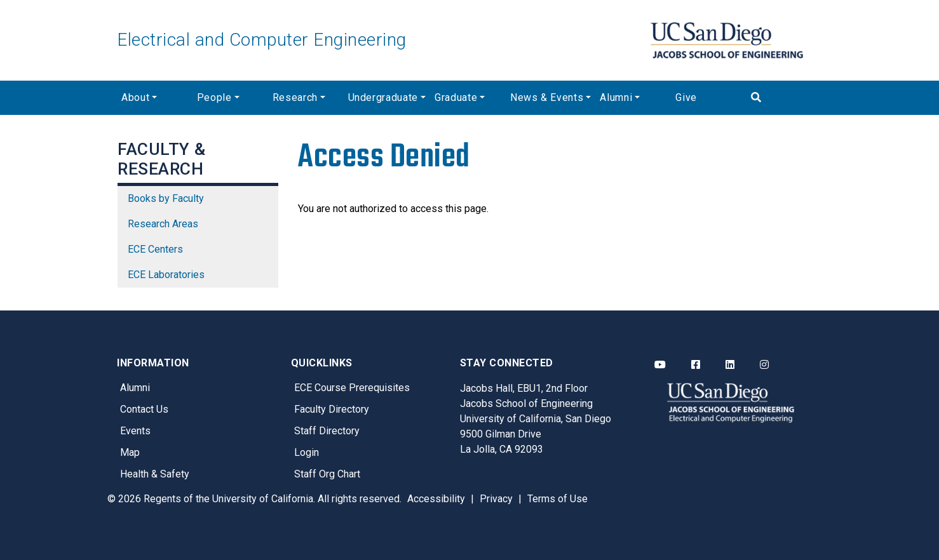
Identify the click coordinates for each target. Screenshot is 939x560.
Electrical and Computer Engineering (262, 40)
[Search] (784, 98)
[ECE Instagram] (764, 365)
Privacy (496, 499)
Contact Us (144, 409)
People (214, 97)
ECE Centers (155, 249)
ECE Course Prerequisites (352, 388)
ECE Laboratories (166, 275)
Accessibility (436, 499)
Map (130, 452)
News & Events (547, 97)
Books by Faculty (166, 198)
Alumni (616, 97)
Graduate (456, 97)
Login (307, 452)
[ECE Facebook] (696, 365)
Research (295, 97)
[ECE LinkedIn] (730, 365)
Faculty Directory (332, 409)
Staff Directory (327, 431)
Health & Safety (155, 474)
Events (135, 431)
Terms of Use (557, 499)
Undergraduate (383, 97)
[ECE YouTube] (660, 365)
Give (686, 97)
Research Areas (163, 224)
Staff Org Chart (327, 474)
